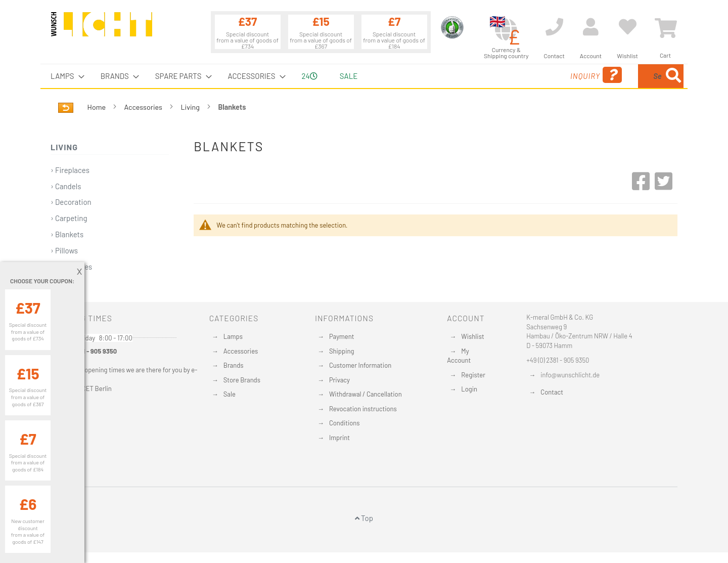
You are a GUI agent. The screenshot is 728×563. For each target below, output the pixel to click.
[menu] (364, 76)
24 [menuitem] (310, 76)
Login (469, 389)
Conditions (345, 423)
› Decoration (71, 202)
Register (473, 375)
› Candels (66, 186)
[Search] (673, 76)
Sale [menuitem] (349, 76)
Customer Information (360, 365)
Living (191, 107)
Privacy (339, 380)
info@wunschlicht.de (570, 375)
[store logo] (102, 29)
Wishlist (472, 336)
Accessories (144, 107)
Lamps (233, 336)
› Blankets (67, 234)
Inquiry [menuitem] (515, 75)
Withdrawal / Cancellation (366, 394)
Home (97, 107)
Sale (230, 394)
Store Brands (242, 380)
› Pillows (64, 250)
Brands (234, 365)
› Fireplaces (70, 170)
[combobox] (610, 76)
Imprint (339, 438)
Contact (552, 392)
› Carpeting (69, 218)
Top (364, 518)
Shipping (342, 351)
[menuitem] (64, 76)
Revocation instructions (363, 409)
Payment (342, 336)
